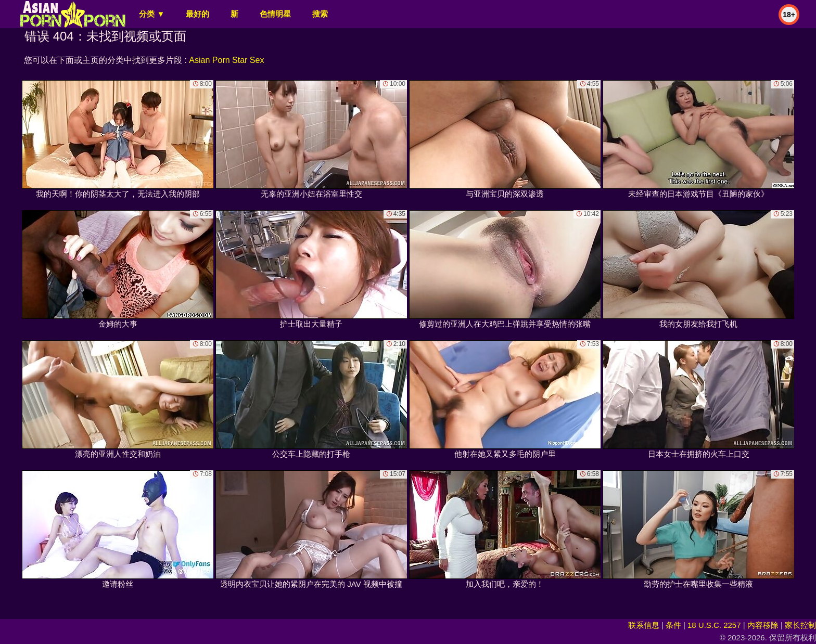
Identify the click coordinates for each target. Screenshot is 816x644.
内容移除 (763, 625)
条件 (673, 625)
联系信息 (644, 625)
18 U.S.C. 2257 (714, 625)
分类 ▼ (152, 14)
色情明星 (275, 14)
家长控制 (800, 625)
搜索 (320, 14)
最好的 (197, 14)
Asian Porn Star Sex (226, 60)
